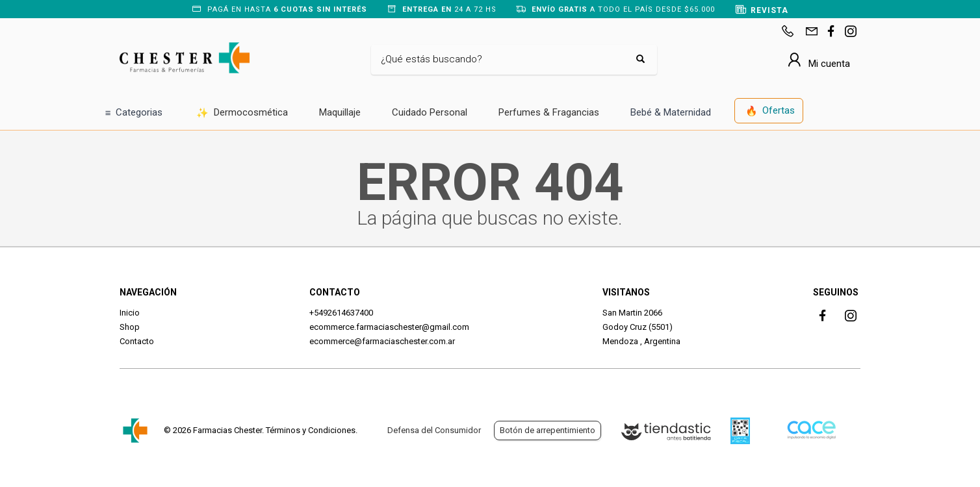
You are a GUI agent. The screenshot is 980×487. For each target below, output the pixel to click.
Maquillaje (340, 112)
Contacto (137, 341)
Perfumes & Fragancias (549, 112)
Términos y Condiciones (311, 430)
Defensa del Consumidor (434, 430)
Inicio (130, 313)
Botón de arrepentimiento (548, 430)
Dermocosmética (242, 113)
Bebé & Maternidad (671, 112)
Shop (130, 327)
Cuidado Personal (430, 112)
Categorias (134, 113)
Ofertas (770, 111)
